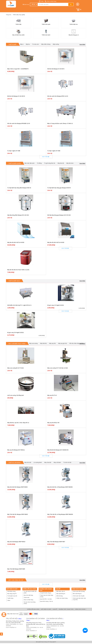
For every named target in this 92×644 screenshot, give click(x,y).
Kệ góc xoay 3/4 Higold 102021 (16, 333)
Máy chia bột (48, 462)
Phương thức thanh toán (66, 609)
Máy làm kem (70, 163)
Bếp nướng (56, 44)
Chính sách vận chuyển (79, 596)
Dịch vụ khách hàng (52, 1)
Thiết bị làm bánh (15, 463)
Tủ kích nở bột (67, 462)
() (79, 10)
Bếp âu (28, 44)
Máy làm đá (61, 163)
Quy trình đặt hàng (28, 595)
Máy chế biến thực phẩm (17, 344)
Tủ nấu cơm (36, 44)
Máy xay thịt (52, 343)
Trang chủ (9, 15)
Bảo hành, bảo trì (61, 591)
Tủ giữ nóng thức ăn (50, 163)
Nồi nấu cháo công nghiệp (76, 343)
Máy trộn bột (28, 462)
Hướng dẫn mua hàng (29, 589)
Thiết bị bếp (12, 44)
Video (42, 1)
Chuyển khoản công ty (46, 593)
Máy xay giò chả (63, 343)
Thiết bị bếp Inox (14, 281)
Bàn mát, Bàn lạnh (29, 163)
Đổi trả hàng (60, 596)
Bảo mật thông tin (61, 594)
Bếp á (22, 44)
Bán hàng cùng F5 (12, 594)
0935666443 (54, 626)
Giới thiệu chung (11, 591)
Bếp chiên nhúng (46, 44)
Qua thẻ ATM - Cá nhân (46, 599)
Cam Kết (58, 589)
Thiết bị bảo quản (15, 163)
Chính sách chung (78, 589)
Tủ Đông (39, 163)
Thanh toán (27, 598)
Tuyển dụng (10, 598)
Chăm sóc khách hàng (62, 598)
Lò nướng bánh (38, 462)
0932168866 (13, 624)
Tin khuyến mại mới (12, 596)
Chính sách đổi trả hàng (79, 591)
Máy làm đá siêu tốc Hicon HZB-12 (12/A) (18, 270)
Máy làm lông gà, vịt (16, 580)
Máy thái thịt (43, 343)
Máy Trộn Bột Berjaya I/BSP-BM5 (16, 569)
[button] (78, 4)
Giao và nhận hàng (28, 600)
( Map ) (20, 619)
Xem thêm (82, 44)
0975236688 (33, 627)
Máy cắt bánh (57, 462)
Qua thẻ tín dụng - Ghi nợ (46, 601)
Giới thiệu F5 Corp (12, 589)
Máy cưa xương (33, 343)
